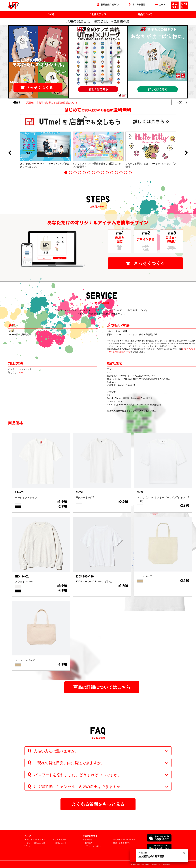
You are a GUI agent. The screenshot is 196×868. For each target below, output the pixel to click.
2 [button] (70, 173)
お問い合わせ (61, 843)
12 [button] (116, 173)
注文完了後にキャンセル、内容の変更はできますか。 (79, 787)
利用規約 (89, 843)
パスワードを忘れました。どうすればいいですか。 (78, 775)
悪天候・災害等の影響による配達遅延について (52, 103)
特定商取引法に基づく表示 (124, 840)
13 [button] (121, 173)
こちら (20, 372)
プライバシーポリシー (94, 846)
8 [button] (98, 173)
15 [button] (130, 173)
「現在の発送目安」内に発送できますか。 (69, 763)
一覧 (179, 102)
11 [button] (112, 173)
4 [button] (80, 173)
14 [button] (126, 173)
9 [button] (103, 173)
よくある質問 (61, 840)
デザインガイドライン (36, 840)
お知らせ (89, 840)
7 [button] (93, 173)
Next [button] (186, 153)
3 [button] (75, 173)
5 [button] (84, 173)
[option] (45, 150)
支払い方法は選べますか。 (56, 751)
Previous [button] (10, 153)
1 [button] (66, 173)
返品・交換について (122, 843)
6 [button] (89, 173)
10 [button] (107, 173)
